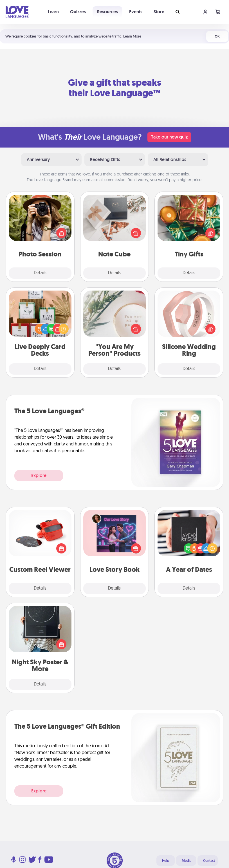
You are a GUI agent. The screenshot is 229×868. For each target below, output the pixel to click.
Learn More (132, 36)
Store (159, 12)
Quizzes (78, 12)
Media (187, 861)
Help (166, 861)
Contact (209, 861)
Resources (107, 12)
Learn (53, 12)
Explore (39, 475)
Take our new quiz (169, 137)
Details (40, 273)
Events (136, 12)
